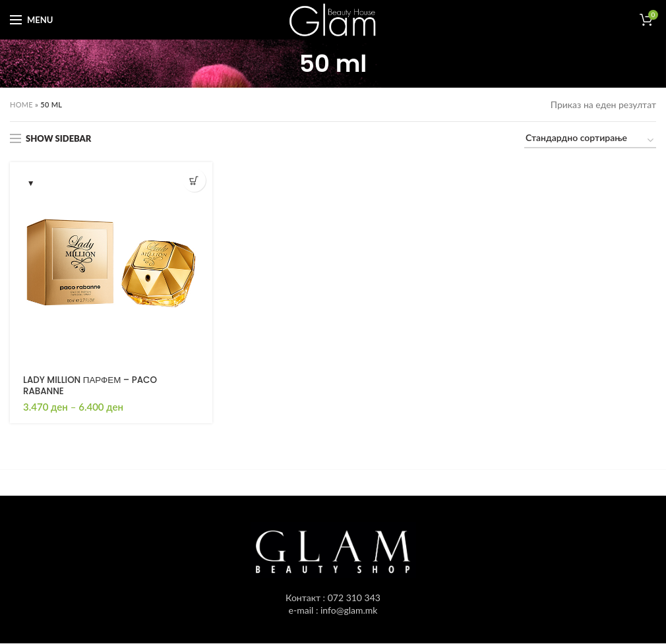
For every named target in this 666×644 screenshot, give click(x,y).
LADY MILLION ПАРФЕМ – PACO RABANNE (93, 386)
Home (21, 104)
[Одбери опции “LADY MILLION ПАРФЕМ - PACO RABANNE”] (194, 180)
